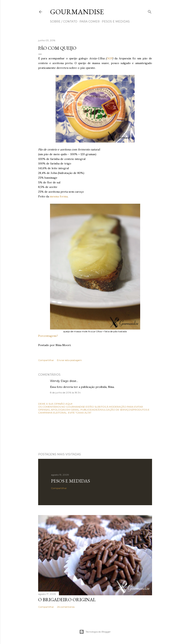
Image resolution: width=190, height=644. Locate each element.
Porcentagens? (48, 336)
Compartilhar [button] (46, 360)
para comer (90, 21)
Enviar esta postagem (69, 360)
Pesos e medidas (70, 481)
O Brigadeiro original (67, 600)
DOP (109, 58)
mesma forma (59, 196)
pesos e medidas (116, 21)
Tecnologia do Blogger (95, 632)
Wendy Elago (59, 381)
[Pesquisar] (150, 11)
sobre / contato (64, 21)
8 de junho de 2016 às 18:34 (65, 392)
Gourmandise (77, 12)
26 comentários (66, 607)
